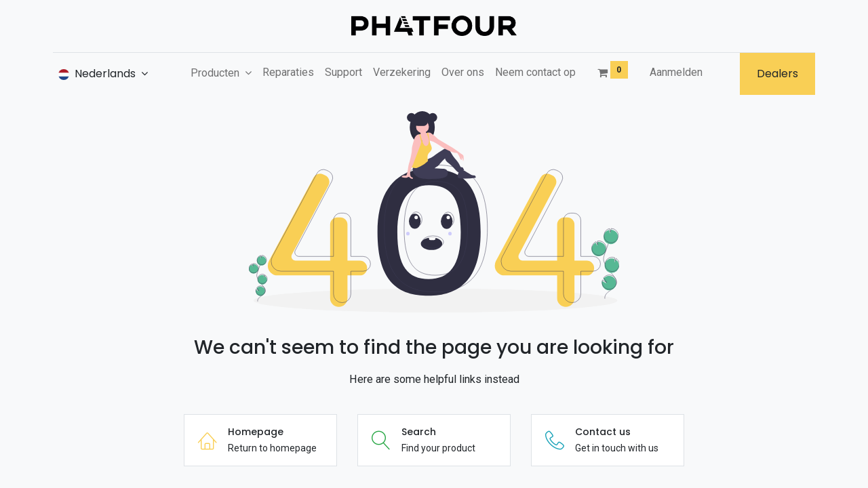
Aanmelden (676, 72)
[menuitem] (288, 73)
